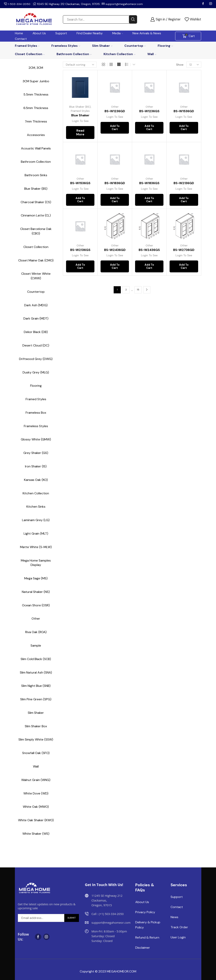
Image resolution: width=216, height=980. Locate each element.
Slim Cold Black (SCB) (36, 659)
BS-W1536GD (184, 111)
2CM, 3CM (36, 68)
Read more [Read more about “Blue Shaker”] (80, 133)
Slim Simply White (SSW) (36, 739)
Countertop (135, 46)
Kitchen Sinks (36, 507)
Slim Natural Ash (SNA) (36, 672)
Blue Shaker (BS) (80, 107)
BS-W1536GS (80, 183)
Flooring (165, 46)
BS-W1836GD (115, 183)
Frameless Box (36, 413)
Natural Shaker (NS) (36, 592)
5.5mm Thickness (36, 94)
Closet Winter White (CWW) (36, 276)
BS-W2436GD (115, 251)
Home (19, 33)
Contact (21, 39)
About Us (39, 33)
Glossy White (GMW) (36, 439)
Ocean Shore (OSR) (36, 605)
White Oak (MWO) (36, 807)
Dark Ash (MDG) (36, 305)
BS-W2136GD (184, 183)
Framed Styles (27, 46)
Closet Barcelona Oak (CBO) (36, 231)
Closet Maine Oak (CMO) (36, 260)
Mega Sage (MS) (36, 578)
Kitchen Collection (120, 54)
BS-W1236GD (115, 111)
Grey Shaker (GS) (36, 453)
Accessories (36, 135)
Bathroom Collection (74, 54)
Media (118, 33)
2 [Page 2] (126, 292)
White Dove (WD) (36, 793)
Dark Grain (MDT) (36, 318)
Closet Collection (30, 54)
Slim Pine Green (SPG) (36, 699)
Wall (152, 54)
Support (61, 33)
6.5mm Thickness (36, 108)
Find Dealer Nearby (90, 33)
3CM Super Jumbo (36, 81)
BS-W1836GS (149, 183)
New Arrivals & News (147, 33)
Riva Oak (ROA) (36, 632)
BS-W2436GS (149, 251)
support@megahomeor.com (125, 4)
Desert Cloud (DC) (36, 345)
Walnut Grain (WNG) (36, 780)
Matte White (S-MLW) (36, 547)
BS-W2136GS (80, 251)
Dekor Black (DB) (36, 332)
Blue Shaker (80, 115)
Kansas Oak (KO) (36, 480)
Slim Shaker (102, 46)
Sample (36, 646)
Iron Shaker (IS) (36, 466)
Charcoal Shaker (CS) (36, 202)
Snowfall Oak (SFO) (36, 753)
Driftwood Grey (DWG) (36, 359)
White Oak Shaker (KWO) (36, 820)
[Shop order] (80, 65)
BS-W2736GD (184, 251)
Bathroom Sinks (36, 175)
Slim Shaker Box (36, 726)
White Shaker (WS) (36, 834)
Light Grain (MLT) (36, 534)
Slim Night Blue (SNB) (36, 686)
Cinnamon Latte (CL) (36, 215)
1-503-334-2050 (19, 4)
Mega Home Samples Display (36, 563)
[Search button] (133, 19)
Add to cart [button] (115, 128)
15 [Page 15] (138, 292)
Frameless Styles (66, 46)
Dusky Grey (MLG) (36, 372)
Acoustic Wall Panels (36, 148)
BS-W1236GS (149, 111)
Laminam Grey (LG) (36, 520)
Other (115, 107)
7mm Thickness (36, 121)
